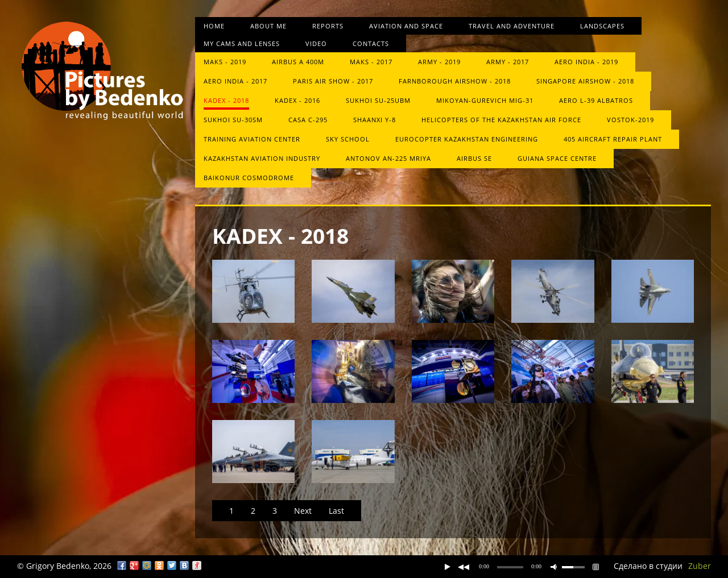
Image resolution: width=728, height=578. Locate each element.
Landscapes (602, 26)
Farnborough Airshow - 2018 (455, 81)
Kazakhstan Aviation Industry (262, 158)
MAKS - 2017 (371, 62)
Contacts (371, 43)
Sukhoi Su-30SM (233, 120)
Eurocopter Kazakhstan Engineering (467, 139)
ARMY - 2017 (508, 62)
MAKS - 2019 (225, 62)
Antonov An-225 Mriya (388, 158)
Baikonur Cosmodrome (249, 178)
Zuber (700, 566)
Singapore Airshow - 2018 (585, 81)
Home (214, 26)
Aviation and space (406, 26)
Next (303, 511)
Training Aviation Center (252, 139)
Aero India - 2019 (586, 62)
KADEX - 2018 (226, 100)
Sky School (348, 139)
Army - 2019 (439, 62)
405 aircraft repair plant (613, 139)
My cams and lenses (242, 43)
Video (316, 43)
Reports (328, 26)
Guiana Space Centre (557, 158)
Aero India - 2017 (235, 81)
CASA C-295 (308, 120)
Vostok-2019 (630, 120)
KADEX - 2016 (297, 100)
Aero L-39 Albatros (596, 100)
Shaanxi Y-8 (375, 120)
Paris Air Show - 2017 (333, 81)
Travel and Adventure (512, 26)
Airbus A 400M (298, 62)
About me (268, 26)
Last (336, 511)
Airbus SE (474, 158)
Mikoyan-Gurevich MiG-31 (485, 100)
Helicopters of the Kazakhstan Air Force (501, 120)
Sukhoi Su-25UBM (378, 100)
